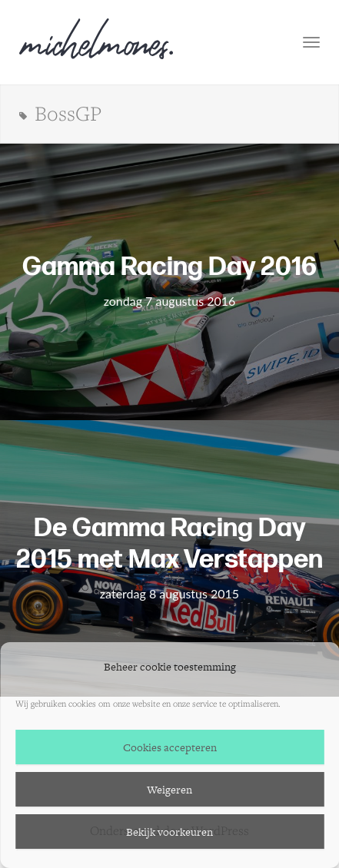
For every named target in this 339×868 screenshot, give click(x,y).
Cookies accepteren (170, 747)
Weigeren (169, 790)
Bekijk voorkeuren (169, 832)
